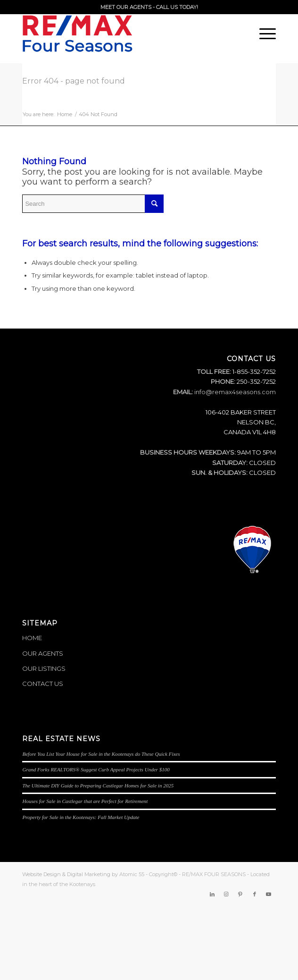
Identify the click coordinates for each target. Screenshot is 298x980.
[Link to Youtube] (269, 894)
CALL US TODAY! (177, 7)
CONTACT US (43, 684)
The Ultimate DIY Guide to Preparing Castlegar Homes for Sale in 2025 (98, 786)
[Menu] (263, 34)
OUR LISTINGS (44, 668)
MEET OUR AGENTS (126, 7)
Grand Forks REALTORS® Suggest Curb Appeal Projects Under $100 (96, 769)
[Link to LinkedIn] (212, 894)
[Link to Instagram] (226, 894)
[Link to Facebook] (255, 894)
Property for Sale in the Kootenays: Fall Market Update (81, 817)
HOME (32, 638)
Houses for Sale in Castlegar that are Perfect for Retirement (85, 801)
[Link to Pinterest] (240, 894)
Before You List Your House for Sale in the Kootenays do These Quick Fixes (101, 754)
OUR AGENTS (43, 653)
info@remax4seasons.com (235, 392)
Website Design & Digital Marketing (66, 874)
